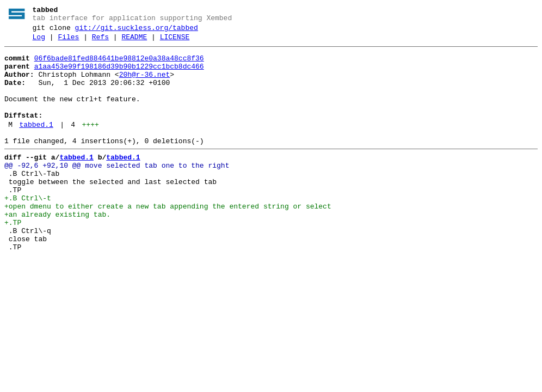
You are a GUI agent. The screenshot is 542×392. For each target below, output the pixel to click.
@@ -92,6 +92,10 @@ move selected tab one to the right (117, 190)
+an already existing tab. (57, 249)
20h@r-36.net (145, 84)
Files (68, 42)
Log (39, 42)
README (134, 42)
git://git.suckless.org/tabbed (137, 31)
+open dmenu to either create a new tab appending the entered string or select (168, 239)
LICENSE (175, 42)
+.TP (13, 259)
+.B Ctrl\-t (28, 229)
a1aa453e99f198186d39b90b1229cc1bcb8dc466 (119, 75)
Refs (100, 42)
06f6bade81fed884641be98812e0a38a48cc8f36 (119, 65)
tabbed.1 (36, 144)
